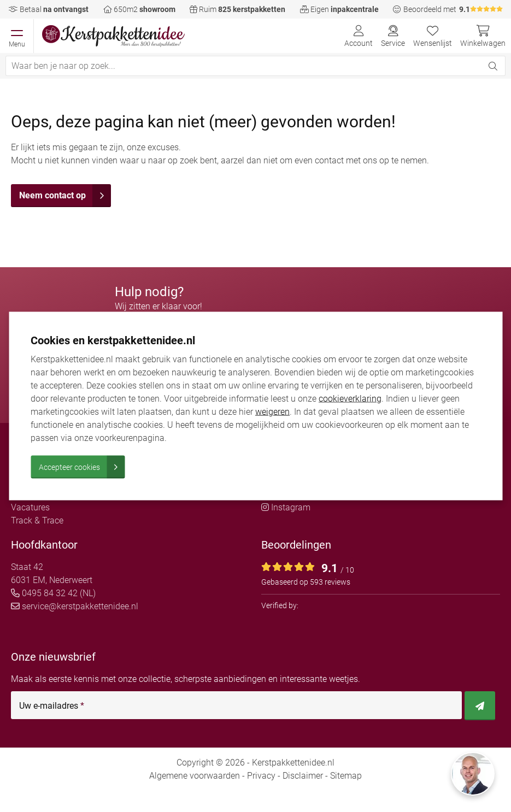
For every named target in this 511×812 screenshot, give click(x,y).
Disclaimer (303, 776)
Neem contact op (65, 196)
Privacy (261, 776)
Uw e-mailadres (52, 706)
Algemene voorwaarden (195, 776)
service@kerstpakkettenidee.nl (75, 606)
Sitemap (346, 776)
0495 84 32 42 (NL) (53, 593)
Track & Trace (37, 520)
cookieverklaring (350, 399)
